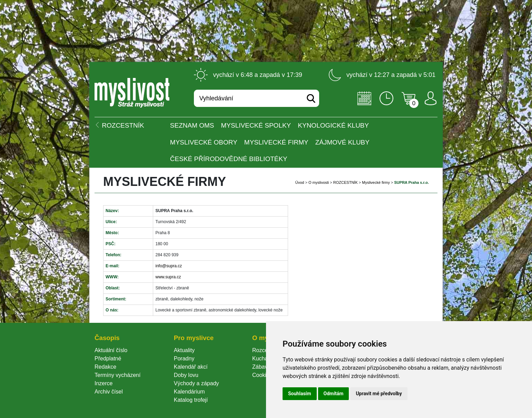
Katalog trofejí (191, 400)
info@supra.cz (169, 266)
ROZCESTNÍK (346, 182)
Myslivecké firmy (276, 142)
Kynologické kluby (333, 125)
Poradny (184, 359)
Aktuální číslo (111, 350)
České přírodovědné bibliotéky (229, 159)
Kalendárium (189, 392)
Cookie (262, 375)
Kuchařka (264, 359)
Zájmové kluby (342, 142)
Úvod (300, 182)
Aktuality (184, 350)
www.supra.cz (168, 277)
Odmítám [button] (334, 394)
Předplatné (108, 359)
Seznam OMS (192, 125)
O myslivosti (319, 182)
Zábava (261, 367)
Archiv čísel (109, 392)
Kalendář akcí (191, 367)
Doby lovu (186, 375)
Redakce (105, 367)
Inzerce (104, 383)
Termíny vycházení (117, 375)
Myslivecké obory (204, 142)
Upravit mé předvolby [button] (379, 394)
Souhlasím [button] (300, 394)
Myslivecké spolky (256, 125)
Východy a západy (196, 383)
